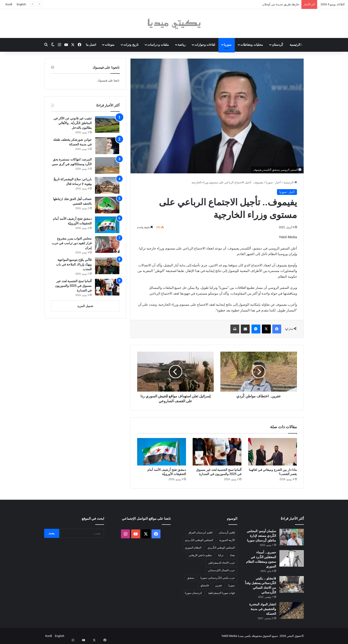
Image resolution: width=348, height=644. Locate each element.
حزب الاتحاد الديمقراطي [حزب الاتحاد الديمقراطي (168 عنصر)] (221, 563)
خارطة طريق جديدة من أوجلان (281, 4)
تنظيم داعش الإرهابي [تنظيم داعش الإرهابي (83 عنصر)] (200, 555)
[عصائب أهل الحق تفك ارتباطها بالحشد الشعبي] (107, 205)
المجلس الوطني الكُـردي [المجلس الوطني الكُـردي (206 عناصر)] (221, 548)
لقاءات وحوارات (205, 45)
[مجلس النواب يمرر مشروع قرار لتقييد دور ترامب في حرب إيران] (107, 245)
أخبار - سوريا (273, 182)
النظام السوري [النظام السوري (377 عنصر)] (193, 548)
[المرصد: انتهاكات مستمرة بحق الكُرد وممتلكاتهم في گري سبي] (107, 165)
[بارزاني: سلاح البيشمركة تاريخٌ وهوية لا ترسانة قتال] (107, 185)
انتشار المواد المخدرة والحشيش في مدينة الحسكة (263, 609)
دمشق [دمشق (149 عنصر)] (191, 578)
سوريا (228, 45)
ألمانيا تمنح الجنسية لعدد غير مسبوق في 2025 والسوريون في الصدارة (73, 286)
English (21, 4)
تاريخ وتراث (131, 45)
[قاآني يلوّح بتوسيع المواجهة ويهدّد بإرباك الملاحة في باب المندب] (107, 266)
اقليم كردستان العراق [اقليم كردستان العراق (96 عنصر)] (200, 533)
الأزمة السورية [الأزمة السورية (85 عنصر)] (227, 540)
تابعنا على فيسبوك (108, 80)
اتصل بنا (91, 45)
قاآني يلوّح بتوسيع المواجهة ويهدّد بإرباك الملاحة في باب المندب (74, 264)
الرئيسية (296, 45)
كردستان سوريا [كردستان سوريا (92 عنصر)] (193, 593)
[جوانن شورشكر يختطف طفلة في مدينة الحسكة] (107, 146)
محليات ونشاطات (252, 45)
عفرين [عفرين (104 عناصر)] (219, 585)
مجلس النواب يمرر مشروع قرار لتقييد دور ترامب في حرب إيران (72, 243)
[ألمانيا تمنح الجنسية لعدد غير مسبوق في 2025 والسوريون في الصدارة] (217, 452)
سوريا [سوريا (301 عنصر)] (232, 585)
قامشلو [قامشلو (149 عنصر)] (205, 585)
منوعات (110, 45)
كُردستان (278, 45)
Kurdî (9, 4)
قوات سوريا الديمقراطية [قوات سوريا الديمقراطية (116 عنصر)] (221, 593)
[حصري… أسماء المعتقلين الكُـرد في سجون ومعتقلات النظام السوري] (292, 558)
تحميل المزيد (85, 306)
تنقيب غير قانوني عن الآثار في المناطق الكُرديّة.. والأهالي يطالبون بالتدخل (73, 123)
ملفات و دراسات (158, 45)
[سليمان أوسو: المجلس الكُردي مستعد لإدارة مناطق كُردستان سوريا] (292, 537)
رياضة (182, 45)
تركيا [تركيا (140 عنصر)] (221, 555)
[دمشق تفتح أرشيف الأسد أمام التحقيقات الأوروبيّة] (162, 452)
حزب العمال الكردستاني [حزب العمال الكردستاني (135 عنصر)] (221, 570)
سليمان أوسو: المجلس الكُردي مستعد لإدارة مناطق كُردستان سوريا (261, 536)
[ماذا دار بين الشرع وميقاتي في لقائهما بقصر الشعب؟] (273, 452)
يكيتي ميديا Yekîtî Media (236, 636)
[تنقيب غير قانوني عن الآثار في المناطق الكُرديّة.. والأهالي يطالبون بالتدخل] (107, 124)
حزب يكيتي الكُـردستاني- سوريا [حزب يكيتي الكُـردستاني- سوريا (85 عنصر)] (218, 578)
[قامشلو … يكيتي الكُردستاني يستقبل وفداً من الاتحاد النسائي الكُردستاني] (292, 584)
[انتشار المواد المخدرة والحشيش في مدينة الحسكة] (292, 610)
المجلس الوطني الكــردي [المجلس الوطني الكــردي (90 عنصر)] (199, 540)
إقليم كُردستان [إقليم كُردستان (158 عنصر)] (227, 533)
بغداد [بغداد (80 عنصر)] (232, 555)
